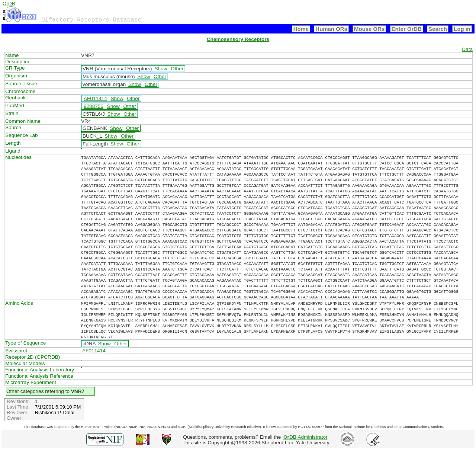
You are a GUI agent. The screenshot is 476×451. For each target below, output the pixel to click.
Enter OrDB (407, 29)
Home (301, 29)
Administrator (305, 437)
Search (438, 29)
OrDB (9, 4)
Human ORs (331, 29)
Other (177, 69)
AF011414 (95, 98)
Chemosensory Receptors (238, 39)
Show (161, 69)
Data (467, 49)
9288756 (94, 106)
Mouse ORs (369, 29)
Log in (462, 29)
